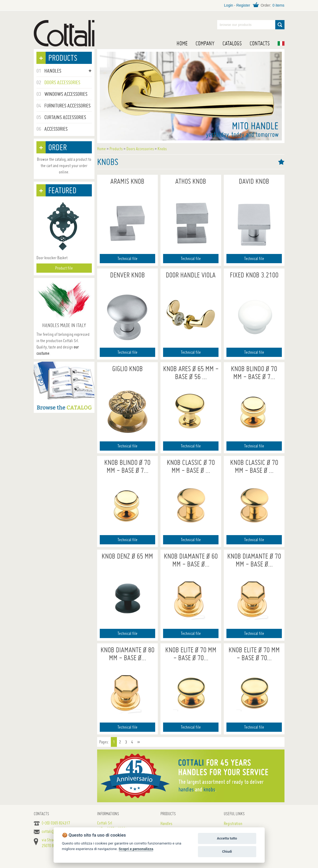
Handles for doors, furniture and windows (64, 33)
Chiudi (227, 852)
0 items (278, 5)
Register (243, 5)
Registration (233, 823)
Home (182, 43)
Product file (64, 268)
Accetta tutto (227, 838)
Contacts (260, 43)
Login (229, 5)
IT (281, 43)
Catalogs (232, 43)
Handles (166, 823)
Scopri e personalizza (136, 849)
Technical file (127, 258)
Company (205, 43)
